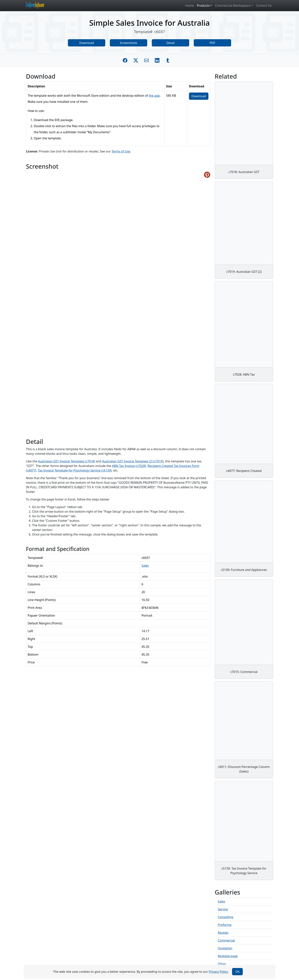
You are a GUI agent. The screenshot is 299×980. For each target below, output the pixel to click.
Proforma (225, 925)
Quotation (225, 948)
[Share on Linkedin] (157, 60)
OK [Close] (237, 972)
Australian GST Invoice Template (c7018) (66, 461)
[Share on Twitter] (136, 60)
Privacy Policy (218, 972)
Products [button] (203, 6)
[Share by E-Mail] (146, 60)
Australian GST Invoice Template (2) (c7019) (133, 461)
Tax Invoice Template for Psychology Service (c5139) (75, 470)
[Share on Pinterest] (207, 175)
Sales (145, 566)
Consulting (225, 917)
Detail (170, 43)
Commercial (226, 940)
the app (154, 96)
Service (223, 909)
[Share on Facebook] (125, 60)
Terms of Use (121, 151)
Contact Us (264, 6)
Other (222, 964)
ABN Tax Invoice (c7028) (129, 466)
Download (87, 43)
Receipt (223, 933)
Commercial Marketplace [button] (233, 6)
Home (190, 6)
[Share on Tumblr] (168, 60)
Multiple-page (228, 956)
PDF (212, 43)
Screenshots (128, 43)
